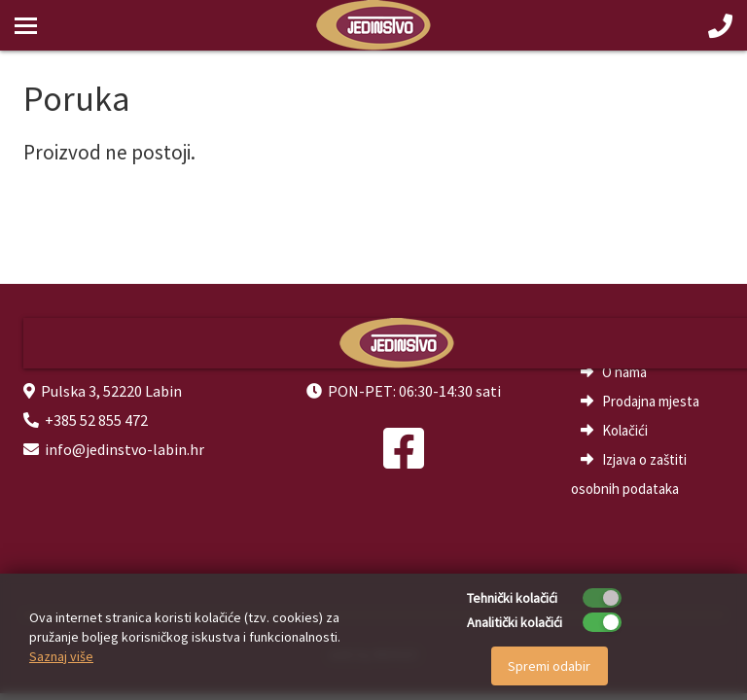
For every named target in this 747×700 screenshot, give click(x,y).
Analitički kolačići (515, 622)
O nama (624, 372)
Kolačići (625, 430)
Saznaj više (61, 656)
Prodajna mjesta (651, 401)
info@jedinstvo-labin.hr (124, 449)
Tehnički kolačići (512, 598)
